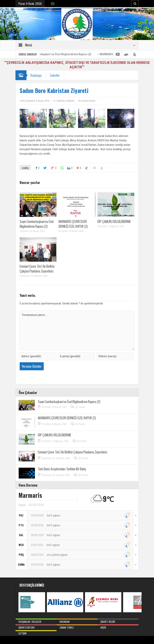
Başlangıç (36, 75)
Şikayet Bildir (118, 621)
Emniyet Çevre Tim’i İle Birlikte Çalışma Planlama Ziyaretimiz (37, 269)
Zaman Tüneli (77, 627)
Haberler (70, 101)
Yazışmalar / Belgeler (36, 621)
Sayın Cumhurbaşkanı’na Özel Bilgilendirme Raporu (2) (63, 54)
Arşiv (118, 627)
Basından (77, 621)
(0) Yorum (80, 407)
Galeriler (55, 75)
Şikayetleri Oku (36, 627)
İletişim (36, 633)
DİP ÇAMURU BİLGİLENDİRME (114, 221)
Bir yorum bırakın (87, 101)
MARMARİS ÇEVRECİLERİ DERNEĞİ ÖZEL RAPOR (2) (73, 224)
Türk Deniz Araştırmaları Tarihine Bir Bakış (62, 469)
